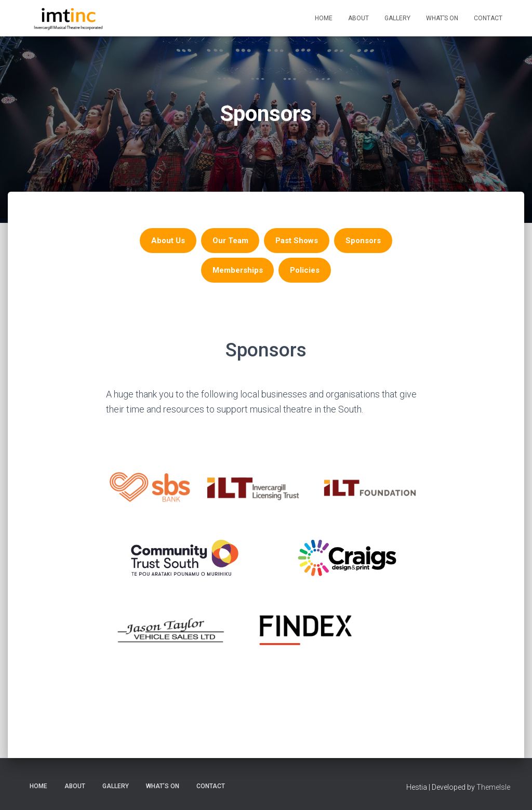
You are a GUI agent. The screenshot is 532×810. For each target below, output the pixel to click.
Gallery (397, 18)
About (358, 18)
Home (324, 18)
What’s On (442, 18)
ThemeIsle (493, 787)
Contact (488, 18)
